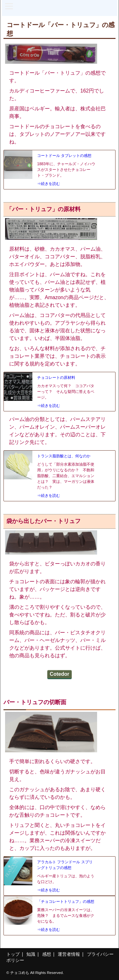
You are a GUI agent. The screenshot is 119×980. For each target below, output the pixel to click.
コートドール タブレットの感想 (64, 156)
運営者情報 (69, 954)
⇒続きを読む (49, 184)
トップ (13, 954)
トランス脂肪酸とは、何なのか (64, 456)
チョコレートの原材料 (56, 378)
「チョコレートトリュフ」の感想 (66, 902)
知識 (31, 954)
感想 (47, 954)
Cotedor (60, 674)
